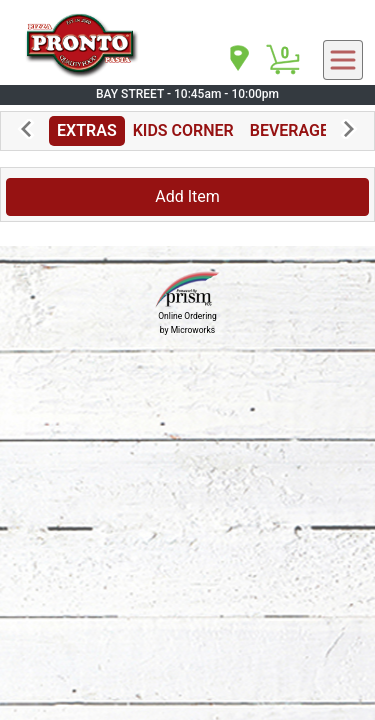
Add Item (187, 196)
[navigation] (238, 59)
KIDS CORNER (183, 130)
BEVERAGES (294, 130)
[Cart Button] (283, 60)
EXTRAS (87, 130)
